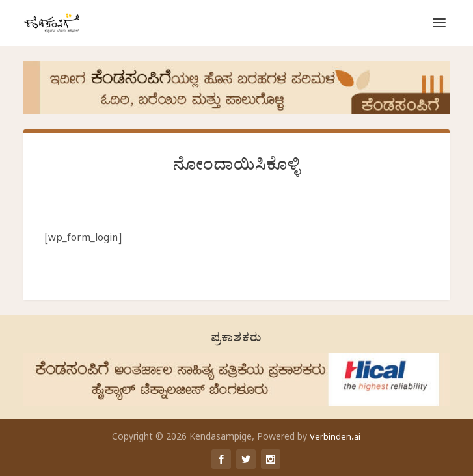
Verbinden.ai (335, 438)
